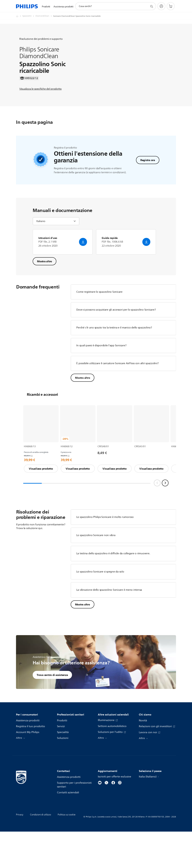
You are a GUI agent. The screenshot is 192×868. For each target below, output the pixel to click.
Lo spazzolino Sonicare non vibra (96, 568)
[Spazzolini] (29, 16)
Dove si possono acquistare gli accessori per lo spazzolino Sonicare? (116, 342)
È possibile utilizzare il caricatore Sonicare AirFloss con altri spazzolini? (118, 396)
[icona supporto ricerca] (151, 6)
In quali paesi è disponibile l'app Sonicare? (101, 378)
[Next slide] (165, 516)
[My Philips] (161, 6)
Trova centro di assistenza (52, 708)
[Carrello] (171, 6)
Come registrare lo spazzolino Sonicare (99, 325)
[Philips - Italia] (19, 16)
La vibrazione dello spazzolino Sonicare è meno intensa (109, 623)
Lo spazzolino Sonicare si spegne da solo (100, 604)
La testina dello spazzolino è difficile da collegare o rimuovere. (113, 586)
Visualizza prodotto (41, 501)
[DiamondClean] (44, 16)
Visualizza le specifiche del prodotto (40, 99)
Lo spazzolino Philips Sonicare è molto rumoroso (105, 550)
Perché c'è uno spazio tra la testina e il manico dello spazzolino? (114, 360)
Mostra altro (44, 294)
